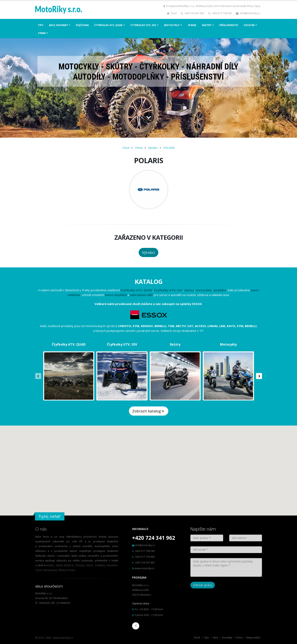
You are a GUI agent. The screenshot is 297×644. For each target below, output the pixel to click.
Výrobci (153, 148)
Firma (139, 148)
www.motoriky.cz (145, 568)
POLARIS (169, 148)
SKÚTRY (207, 25)
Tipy (206, 638)
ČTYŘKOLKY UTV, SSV (143, 25)
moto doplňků (116, 295)
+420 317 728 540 (222, 13)
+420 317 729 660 (145, 557)
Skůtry (175, 344)
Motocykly (228, 344)
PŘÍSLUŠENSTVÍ (229, 25)
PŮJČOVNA (82, 25)
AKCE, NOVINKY (58, 25)
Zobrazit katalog (149, 411)
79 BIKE (192, 25)
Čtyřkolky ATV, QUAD (69, 344)
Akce (215, 638)
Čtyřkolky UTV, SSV (122, 344)
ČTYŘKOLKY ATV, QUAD (108, 25)
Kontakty (227, 638)
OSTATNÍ (249, 25)
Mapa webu (253, 638)
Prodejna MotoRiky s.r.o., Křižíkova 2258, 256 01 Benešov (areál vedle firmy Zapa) (213, 6)
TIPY (41, 25)
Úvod (174, 13)
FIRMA (42, 33)
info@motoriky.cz (250, 13)
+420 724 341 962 (194, 13)
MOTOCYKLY (172, 25)
